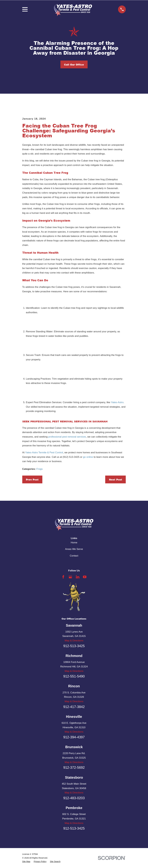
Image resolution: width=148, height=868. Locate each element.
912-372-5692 (74, 767)
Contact (74, 556)
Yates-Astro (117, 402)
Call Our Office (74, 64)
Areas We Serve (74, 549)
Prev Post (32, 479)
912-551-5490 (74, 676)
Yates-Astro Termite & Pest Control (44, 453)
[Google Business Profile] (70, 577)
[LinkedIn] (78, 577)
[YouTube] (85, 577)
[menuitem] (26, 862)
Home (74, 543)
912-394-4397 (74, 737)
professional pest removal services (67, 437)
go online (88, 457)
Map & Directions (74, 641)
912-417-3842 (74, 707)
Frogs (40, 469)
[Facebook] (63, 577)
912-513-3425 (74, 646)
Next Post (116, 479)
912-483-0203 (74, 798)
